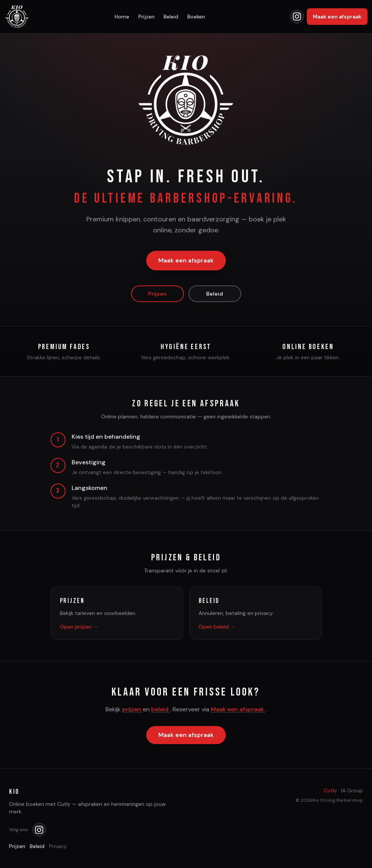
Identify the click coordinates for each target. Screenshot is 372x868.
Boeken (196, 17)
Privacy (58, 846)
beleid (161, 710)
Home (122, 17)
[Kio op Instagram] (297, 17)
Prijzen (146, 17)
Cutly (330, 790)
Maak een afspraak (337, 17)
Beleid (171, 17)
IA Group (352, 790)
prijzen (132, 710)
